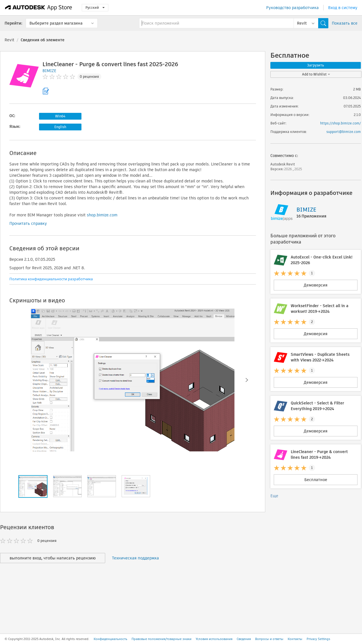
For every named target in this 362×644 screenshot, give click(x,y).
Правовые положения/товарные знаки (161, 639)
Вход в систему (343, 8)
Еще (274, 496)
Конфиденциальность (110, 639)
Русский (95, 7)
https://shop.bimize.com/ (341, 123)
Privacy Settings (318, 639)
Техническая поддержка (135, 558)
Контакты (295, 639)
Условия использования (214, 639)
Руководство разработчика (292, 8)
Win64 (60, 116)
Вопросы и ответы (269, 639)
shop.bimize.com (102, 215)
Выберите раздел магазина (56, 23)
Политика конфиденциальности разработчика (51, 279)
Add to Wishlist (316, 74)
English (60, 127)
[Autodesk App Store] (39, 8)
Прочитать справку (28, 223)
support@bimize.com (344, 132)
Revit (9, 40)
